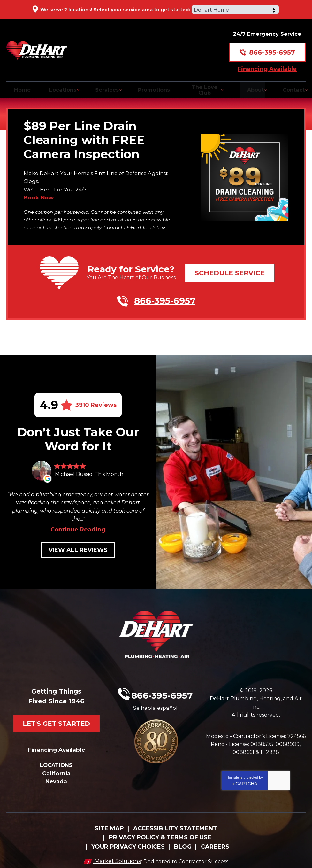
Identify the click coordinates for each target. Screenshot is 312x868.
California (56, 760)
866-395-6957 (272, 46)
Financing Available (267, 62)
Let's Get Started (56, 706)
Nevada (56, 768)
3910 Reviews (96, 401)
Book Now (39, 196)
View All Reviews (78, 548)
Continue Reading (78, 528)
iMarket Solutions (114, 854)
